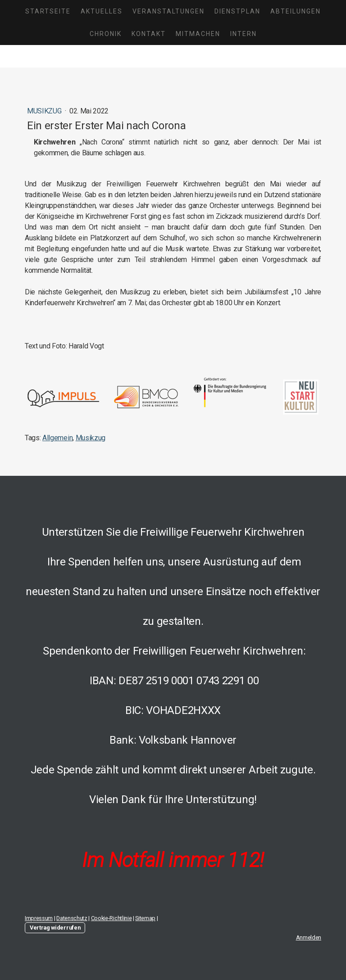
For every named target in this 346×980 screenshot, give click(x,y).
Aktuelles (102, 11)
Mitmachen (198, 34)
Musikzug (45, 111)
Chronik (106, 34)
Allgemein (57, 438)
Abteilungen (296, 11)
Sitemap (145, 918)
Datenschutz (72, 918)
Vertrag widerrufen (55, 928)
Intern (244, 34)
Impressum (39, 918)
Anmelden (309, 937)
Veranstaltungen (168, 11)
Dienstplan (237, 11)
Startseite (48, 11)
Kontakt (149, 34)
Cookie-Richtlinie (112, 918)
